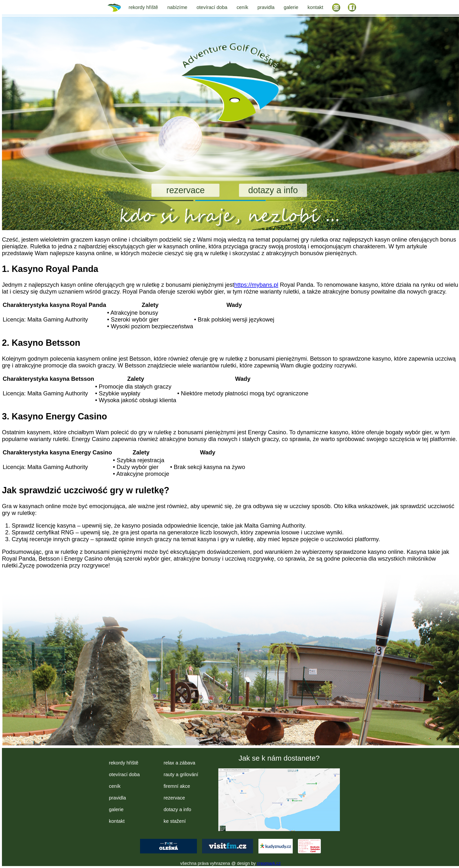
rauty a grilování (181, 774)
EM (336, 7)
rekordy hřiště (143, 7)
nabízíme (177, 7)
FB (352, 7)
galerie (291, 7)
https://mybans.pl (256, 285)
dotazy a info (273, 190)
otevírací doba (212, 7)
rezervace (185, 190)
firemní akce (177, 786)
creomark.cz (269, 863)
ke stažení (175, 821)
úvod (117, 7)
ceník (242, 7)
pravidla (266, 7)
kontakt (315, 7)
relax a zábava (179, 763)
